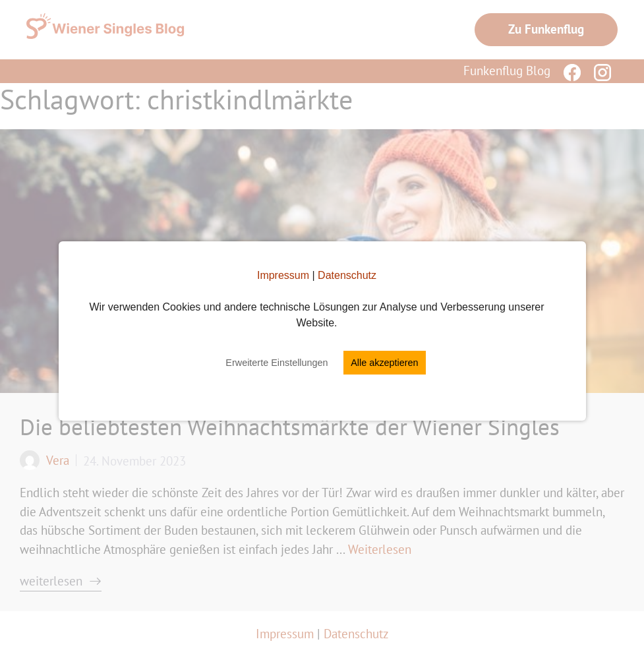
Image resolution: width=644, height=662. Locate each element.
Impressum (283, 275)
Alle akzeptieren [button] (384, 363)
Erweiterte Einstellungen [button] (277, 363)
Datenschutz (347, 275)
